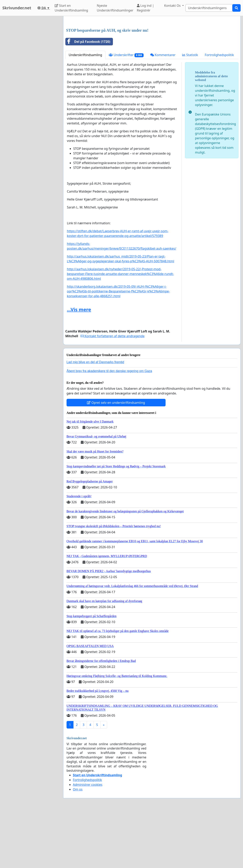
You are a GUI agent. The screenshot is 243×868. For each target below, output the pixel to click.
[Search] (209, 8)
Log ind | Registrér (145, 8)
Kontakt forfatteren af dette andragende (113, 392)
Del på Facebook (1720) (88, 97)
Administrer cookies (88, 840)
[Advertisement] (152, 50)
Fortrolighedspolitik (219, 110)
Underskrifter (126, 110)
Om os (78, 845)
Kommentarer (163, 110)
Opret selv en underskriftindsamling (116, 458)
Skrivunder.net (17, 8)
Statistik (190, 110)
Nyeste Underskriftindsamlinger (115, 8)
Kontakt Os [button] (173, 6)
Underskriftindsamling (85, 110)
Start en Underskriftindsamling (71, 8)
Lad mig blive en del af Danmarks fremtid (95, 418)
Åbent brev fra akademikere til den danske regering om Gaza (109, 426)
